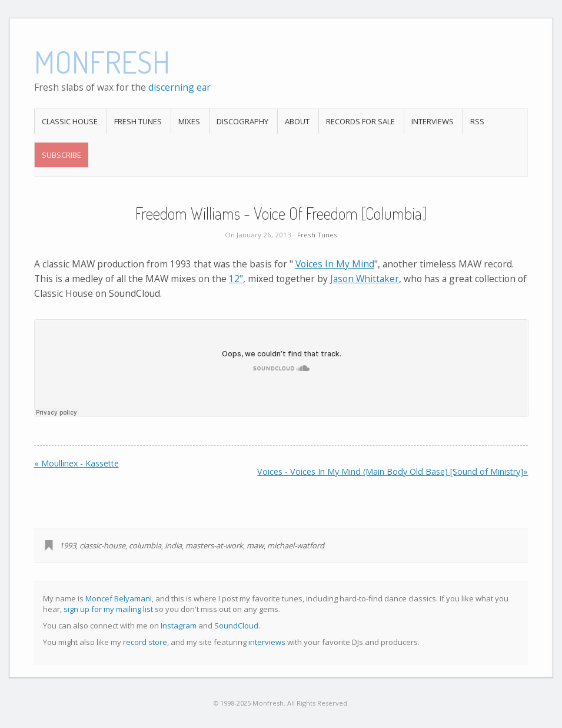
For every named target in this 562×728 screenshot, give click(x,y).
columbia (145, 545)
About (297, 121)
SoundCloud (236, 626)
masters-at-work (214, 545)
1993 (68, 545)
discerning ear (179, 87)
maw (255, 545)
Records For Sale (360, 121)
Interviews (433, 121)
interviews (267, 642)
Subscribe (61, 155)
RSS (477, 121)
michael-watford (296, 545)
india (173, 545)
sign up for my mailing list (108, 609)
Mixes (189, 121)
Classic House (70, 121)
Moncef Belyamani (119, 598)
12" (236, 279)
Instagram (179, 626)
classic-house (102, 545)
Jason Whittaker (365, 279)
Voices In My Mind (335, 264)
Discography (242, 121)
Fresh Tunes (138, 121)
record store (145, 642)
